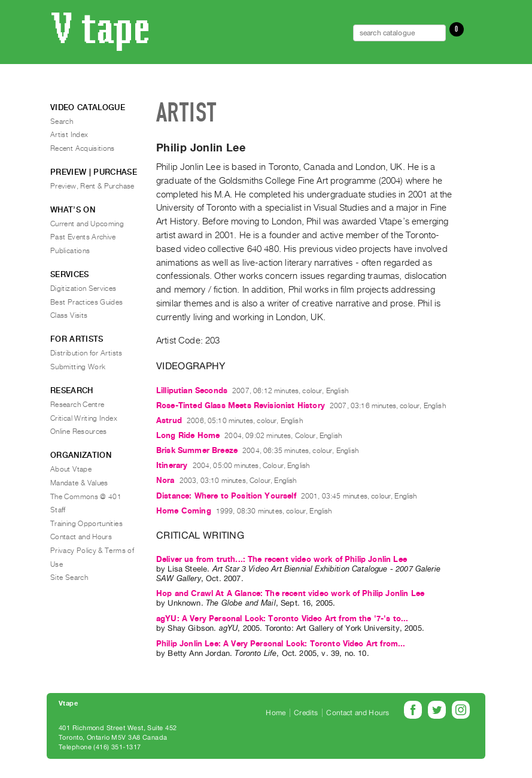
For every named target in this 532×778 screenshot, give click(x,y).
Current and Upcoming (87, 224)
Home (276, 713)
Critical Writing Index (84, 418)
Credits (306, 713)
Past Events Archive (83, 237)
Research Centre (77, 405)
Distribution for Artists (86, 353)
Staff (58, 510)
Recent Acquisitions (83, 148)
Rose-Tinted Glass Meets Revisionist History (241, 405)
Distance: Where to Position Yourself (226, 496)
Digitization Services (83, 288)
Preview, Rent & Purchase (92, 186)
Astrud (169, 420)
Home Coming (184, 511)
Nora (165, 480)
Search (62, 121)
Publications (70, 251)
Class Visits (69, 315)
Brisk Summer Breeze (197, 450)
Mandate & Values (79, 483)
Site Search (69, 578)
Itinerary (172, 465)
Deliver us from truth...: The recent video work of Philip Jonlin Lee (282, 559)
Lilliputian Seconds (192, 390)
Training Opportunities (86, 524)
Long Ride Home (188, 435)
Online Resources (79, 431)
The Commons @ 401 (86, 497)
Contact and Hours (81, 537)
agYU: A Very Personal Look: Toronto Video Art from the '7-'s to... (282, 619)
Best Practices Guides (87, 302)
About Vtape (71, 469)
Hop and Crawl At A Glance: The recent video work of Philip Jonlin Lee (290, 593)
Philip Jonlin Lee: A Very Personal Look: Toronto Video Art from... (281, 644)
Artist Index (69, 135)
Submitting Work (78, 367)
